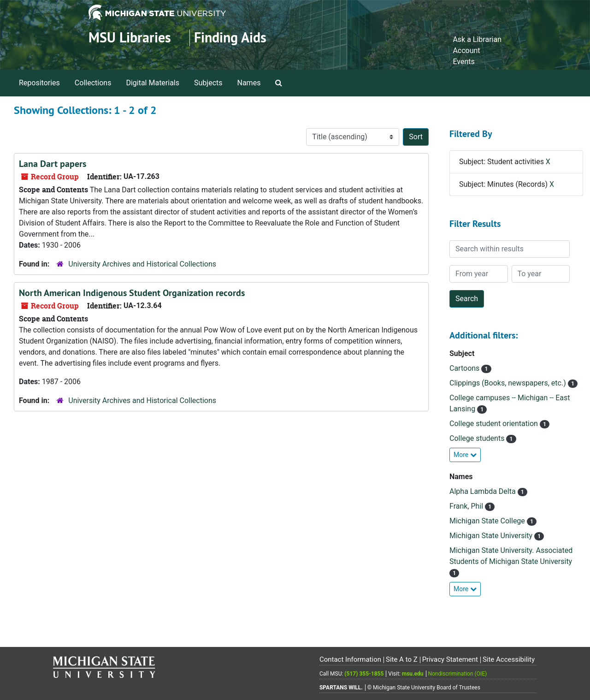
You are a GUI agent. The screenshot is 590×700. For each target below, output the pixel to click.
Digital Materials (153, 83)
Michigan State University (492, 536)
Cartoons (465, 368)
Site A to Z (402, 659)
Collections (93, 83)
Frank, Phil (467, 506)
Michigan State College (488, 521)
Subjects (208, 83)
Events (463, 62)
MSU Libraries (130, 38)
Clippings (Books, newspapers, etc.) (509, 383)
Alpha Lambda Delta (484, 491)
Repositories (39, 83)
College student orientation (495, 424)
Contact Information (350, 659)
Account (466, 50)
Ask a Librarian (477, 39)
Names (249, 83)
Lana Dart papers (53, 164)
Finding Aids (230, 38)
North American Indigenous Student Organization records (132, 293)
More (465, 455)
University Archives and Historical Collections (142, 264)
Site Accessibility (509, 659)
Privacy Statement (450, 659)
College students (478, 438)
